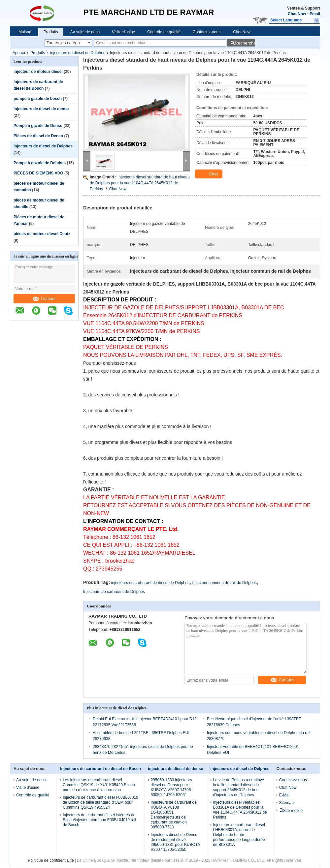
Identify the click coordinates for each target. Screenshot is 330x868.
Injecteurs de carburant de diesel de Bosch (100, 769)
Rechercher (245, 43)
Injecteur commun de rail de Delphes (225, 583)
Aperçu (19, 53)
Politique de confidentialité (51, 860)
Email (315, 14)
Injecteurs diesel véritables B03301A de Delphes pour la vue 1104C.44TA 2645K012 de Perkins (240, 810)
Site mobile (291, 811)
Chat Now (297, 14)
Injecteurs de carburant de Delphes (114, 592)
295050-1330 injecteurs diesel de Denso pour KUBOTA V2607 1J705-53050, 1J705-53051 (172, 787)
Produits (51, 32)
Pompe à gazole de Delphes (40, 163)
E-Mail (285, 795)
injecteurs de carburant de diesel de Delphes (150, 583)
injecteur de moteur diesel (38, 72)
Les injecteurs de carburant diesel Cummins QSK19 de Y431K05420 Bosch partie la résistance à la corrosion (99, 785)
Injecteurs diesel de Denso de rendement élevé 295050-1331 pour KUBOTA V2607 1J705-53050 (175, 842)
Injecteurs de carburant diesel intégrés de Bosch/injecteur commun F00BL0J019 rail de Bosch (99, 820)
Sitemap (286, 803)
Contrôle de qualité (164, 32)
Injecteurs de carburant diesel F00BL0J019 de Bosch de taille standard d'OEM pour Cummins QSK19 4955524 (100, 802)
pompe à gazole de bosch (38, 99)
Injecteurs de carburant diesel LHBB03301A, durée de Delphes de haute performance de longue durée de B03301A (239, 835)
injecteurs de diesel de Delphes (78, 53)
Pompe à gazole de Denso (38, 126)
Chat (209, 174)
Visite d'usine (123, 32)
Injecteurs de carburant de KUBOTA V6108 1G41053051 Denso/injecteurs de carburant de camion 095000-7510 (174, 815)
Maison (25, 32)
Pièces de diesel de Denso (38, 136)
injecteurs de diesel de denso (41, 109)
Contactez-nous (207, 32)
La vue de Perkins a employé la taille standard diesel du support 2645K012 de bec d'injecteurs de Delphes (239, 787)
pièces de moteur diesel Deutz (42, 234)
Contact (44, 299)
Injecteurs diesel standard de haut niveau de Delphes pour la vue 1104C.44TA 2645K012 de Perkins (140, 183)
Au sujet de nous (85, 32)
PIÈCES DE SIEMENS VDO (38, 173)
